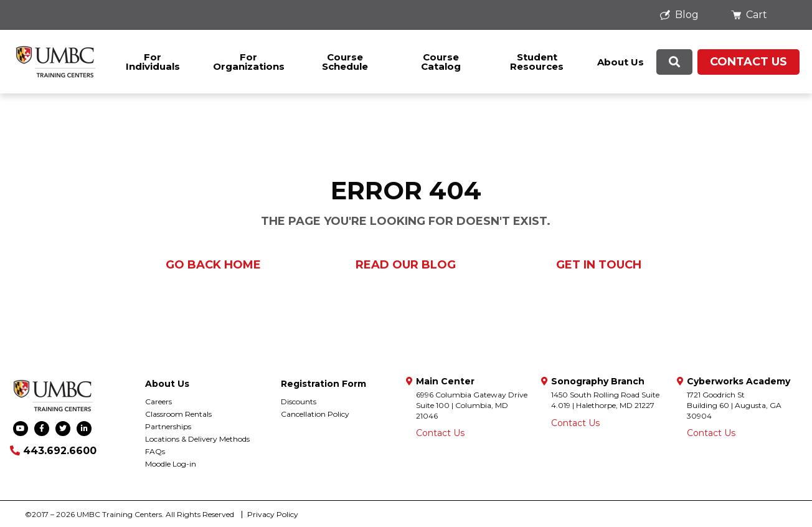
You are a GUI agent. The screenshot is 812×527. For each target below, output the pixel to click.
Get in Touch (599, 265)
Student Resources (537, 62)
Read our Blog (406, 265)
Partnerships (168, 426)
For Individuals (153, 62)
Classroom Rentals (178, 414)
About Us (621, 62)
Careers (158, 401)
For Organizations (249, 62)
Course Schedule (345, 62)
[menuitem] (683, 15)
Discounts (299, 401)
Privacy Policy (273, 515)
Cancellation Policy (315, 414)
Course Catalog (441, 62)
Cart (749, 15)
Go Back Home (213, 265)
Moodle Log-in (171, 464)
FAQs (155, 451)
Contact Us (748, 62)
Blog (679, 15)
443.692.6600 (53, 451)
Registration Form (323, 384)
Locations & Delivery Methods (197, 439)
